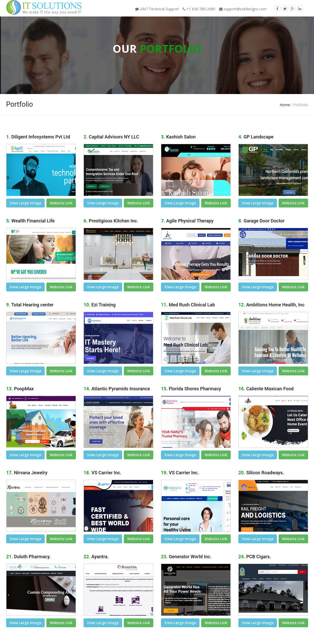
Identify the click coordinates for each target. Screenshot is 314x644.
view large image (25, 203)
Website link (61, 203)
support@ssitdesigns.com (243, 9)
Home (285, 105)
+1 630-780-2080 (199, 9)
